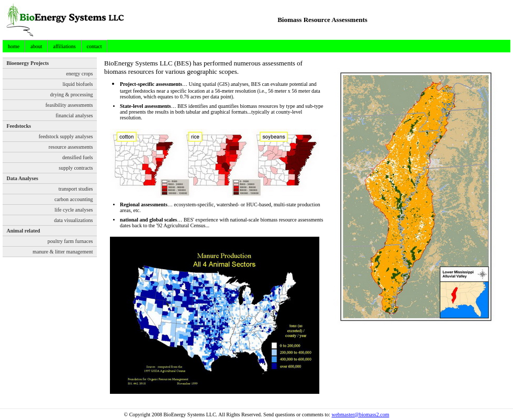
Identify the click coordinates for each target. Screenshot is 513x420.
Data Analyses (23, 178)
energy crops (79, 74)
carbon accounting (74, 199)
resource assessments (71, 147)
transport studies (76, 189)
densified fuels (78, 157)
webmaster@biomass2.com (360, 415)
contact (94, 46)
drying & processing (72, 95)
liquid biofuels (77, 84)
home (14, 46)
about (36, 46)
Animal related (24, 231)
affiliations (64, 46)
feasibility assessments (69, 105)
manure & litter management (63, 252)
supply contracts (76, 168)
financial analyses (74, 115)
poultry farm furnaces (70, 241)
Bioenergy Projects (28, 63)
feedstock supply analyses (66, 136)
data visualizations (73, 220)
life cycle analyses (74, 210)
